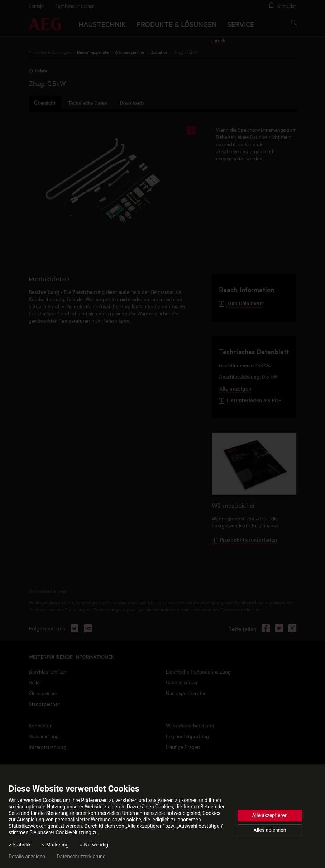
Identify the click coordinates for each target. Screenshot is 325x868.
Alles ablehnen (270, 830)
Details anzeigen (27, 857)
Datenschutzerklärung (81, 857)
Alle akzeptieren (270, 815)
